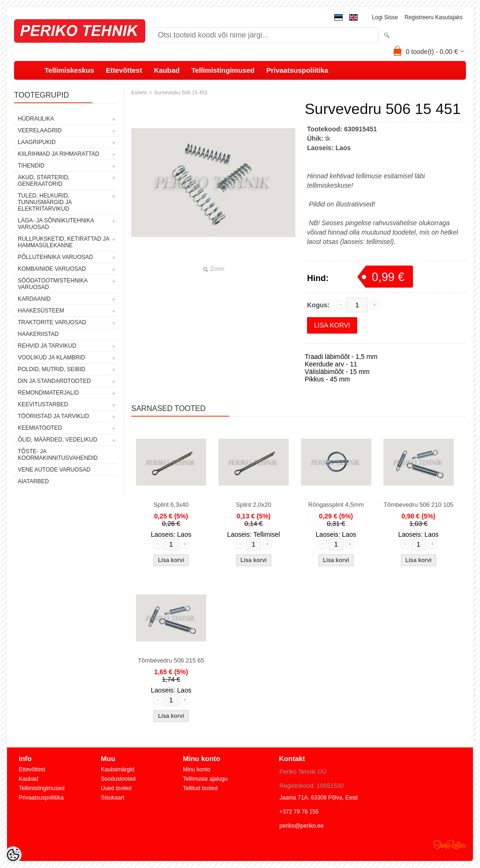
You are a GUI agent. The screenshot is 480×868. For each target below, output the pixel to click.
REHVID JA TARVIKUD (47, 346)
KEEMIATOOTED (40, 428)
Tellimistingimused (223, 70)
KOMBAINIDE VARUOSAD (52, 269)
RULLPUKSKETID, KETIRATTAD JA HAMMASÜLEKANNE (64, 242)
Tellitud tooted (200, 788)
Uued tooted (116, 788)
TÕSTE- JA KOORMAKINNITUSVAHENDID (58, 455)
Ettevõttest (124, 70)
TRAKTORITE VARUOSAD (52, 322)
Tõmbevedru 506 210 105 (418, 505)
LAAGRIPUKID (37, 142)
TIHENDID (31, 166)
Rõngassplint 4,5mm (336, 505)
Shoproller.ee (450, 845)
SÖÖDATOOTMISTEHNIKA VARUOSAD (52, 284)
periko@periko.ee (301, 826)
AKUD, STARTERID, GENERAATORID (44, 181)
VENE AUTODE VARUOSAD (54, 470)
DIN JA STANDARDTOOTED (54, 381)
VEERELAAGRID (40, 130)
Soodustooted (118, 779)
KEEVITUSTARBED (43, 404)
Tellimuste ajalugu (205, 779)
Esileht (139, 92)
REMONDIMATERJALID (48, 393)
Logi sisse (385, 17)
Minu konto (197, 769)
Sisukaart (112, 798)
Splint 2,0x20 (253, 505)
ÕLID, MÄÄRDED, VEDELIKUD (57, 440)
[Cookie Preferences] (13, 855)
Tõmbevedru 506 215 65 (171, 660)
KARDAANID (34, 299)
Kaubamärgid (117, 769)
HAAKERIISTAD (38, 334)
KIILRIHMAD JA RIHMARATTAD (59, 154)
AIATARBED (33, 481)
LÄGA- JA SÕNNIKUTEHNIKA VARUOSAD (56, 224)
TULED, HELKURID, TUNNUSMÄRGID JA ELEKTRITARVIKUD (45, 202)
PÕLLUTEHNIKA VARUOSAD (56, 257)
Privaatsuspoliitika (297, 70)
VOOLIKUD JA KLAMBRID (51, 358)
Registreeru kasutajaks (434, 17)
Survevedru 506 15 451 (181, 92)
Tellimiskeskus (69, 70)
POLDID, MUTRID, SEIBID (52, 369)
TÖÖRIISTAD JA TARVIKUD (53, 416)
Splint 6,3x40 (171, 505)
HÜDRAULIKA (36, 119)
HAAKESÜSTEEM (41, 311)
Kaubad (167, 70)
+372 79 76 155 (299, 812)
